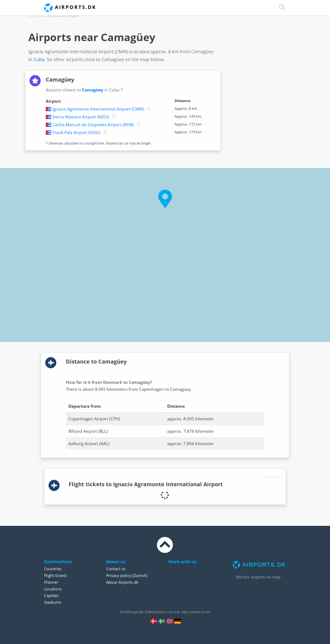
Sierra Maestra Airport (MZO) (81, 117)
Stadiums (53, 602)
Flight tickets (55, 575)
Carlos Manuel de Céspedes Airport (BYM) (93, 125)
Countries (53, 569)
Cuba (42, 16)
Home (32, 16)
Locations (53, 589)
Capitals (51, 595)
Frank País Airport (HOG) (76, 132)
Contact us (116, 569)
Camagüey (93, 90)
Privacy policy (119, 575)
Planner (51, 582)
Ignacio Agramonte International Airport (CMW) (98, 109)
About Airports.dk (122, 582)
